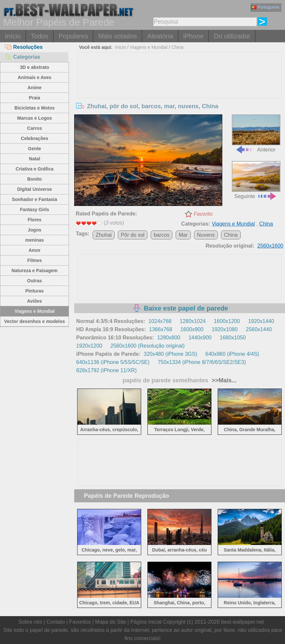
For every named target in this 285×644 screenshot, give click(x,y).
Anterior (256, 133)
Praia (34, 98)
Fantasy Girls (35, 210)
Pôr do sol (133, 235)
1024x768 (160, 321)
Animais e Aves (34, 77)
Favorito (203, 214)
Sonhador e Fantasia (34, 199)
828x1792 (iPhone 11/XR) (106, 370)
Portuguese (265, 7)
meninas (35, 240)
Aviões (34, 301)
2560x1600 (270, 246)
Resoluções (24, 47)
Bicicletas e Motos (34, 108)
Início (13, 36)
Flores (34, 220)
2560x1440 (259, 329)
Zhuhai (104, 235)
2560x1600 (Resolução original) (147, 346)
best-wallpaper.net (243, 622)
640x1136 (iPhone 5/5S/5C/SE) (113, 362)
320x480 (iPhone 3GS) (171, 354)
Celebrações (35, 138)
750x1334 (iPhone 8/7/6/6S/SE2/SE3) (202, 362)
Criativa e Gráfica (35, 169)
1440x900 (200, 338)
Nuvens (206, 235)
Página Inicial (146, 622)
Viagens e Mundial (34, 311)
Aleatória (160, 36)
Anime (35, 88)
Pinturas (34, 291)
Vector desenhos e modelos (35, 321)
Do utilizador (232, 36)
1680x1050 (233, 338)
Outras (35, 281)
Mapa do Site (111, 622)
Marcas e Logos (34, 118)
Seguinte (256, 180)
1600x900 (192, 329)
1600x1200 (227, 321)
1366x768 (161, 329)
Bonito (34, 179)
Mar (183, 235)
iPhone (193, 36)
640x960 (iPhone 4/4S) (232, 354)
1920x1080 (225, 329)
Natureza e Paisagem (34, 271)
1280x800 (169, 338)
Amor (35, 250)
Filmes (34, 260)
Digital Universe (34, 189)
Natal (34, 159)
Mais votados (118, 36)
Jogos (35, 230)
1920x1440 (261, 321)
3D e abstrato (35, 67)
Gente (34, 149)
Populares (73, 36)
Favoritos (80, 622)
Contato (56, 622)
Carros (35, 128)
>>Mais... (223, 380)
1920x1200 (89, 346)
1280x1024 (193, 321)
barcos (162, 235)
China (177, 47)
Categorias (23, 57)
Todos (40, 36)
